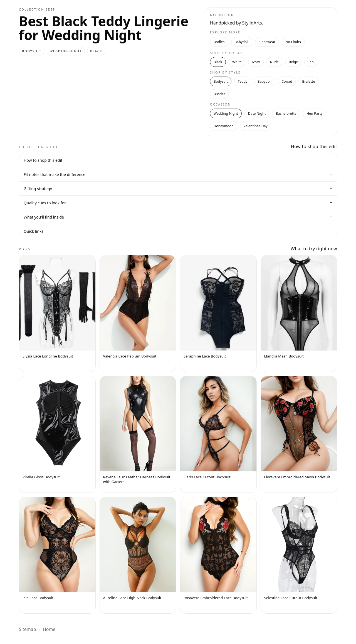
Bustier (219, 94)
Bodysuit (221, 81)
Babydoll (242, 42)
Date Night (257, 113)
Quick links (178, 231)
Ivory (256, 62)
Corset (287, 81)
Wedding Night (226, 113)
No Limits (293, 42)
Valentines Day (256, 126)
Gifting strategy (178, 188)
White (237, 62)
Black (218, 62)
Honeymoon (224, 126)
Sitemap (28, 629)
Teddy (243, 81)
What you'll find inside (178, 217)
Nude (275, 62)
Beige (293, 62)
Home (49, 629)
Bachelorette (286, 113)
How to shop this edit (178, 160)
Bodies (219, 42)
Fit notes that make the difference (178, 174)
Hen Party (315, 113)
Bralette (308, 81)
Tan (311, 62)
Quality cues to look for (178, 203)
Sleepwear (267, 42)
